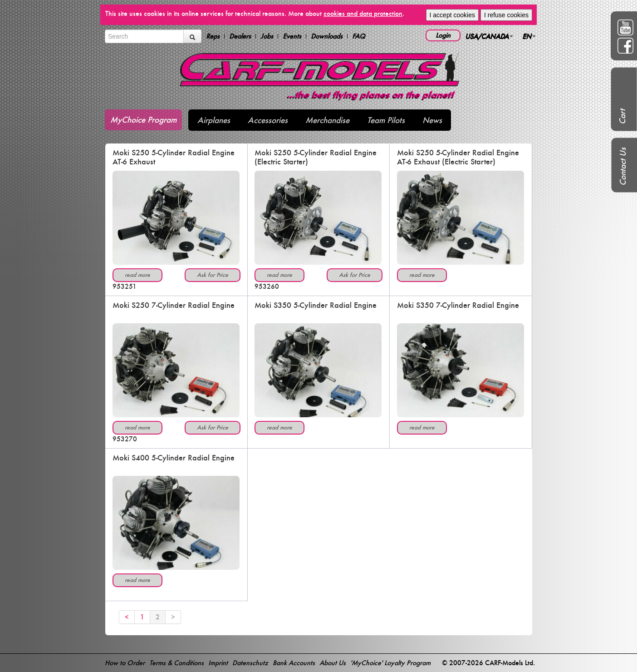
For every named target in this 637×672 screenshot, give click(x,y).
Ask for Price (213, 275)
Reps (213, 36)
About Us (333, 663)
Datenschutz (250, 663)
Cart (622, 117)
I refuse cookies (506, 15)
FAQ (359, 36)
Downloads (327, 36)
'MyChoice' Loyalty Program (390, 663)
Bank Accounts (294, 663)
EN (529, 36)
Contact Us (623, 167)
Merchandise (327, 120)
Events (292, 36)
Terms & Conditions (176, 663)
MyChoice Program (143, 120)
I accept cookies (452, 15)
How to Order (125, 663)
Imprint (218, 663)
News (432, 120)
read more (137, 275)
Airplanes (214, 120)
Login (443, 35)
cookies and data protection (363, 13)
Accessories (268, 120)
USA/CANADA (489, 36)
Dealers (240, 36)
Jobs (267, 36)
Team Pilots (386, 120)
